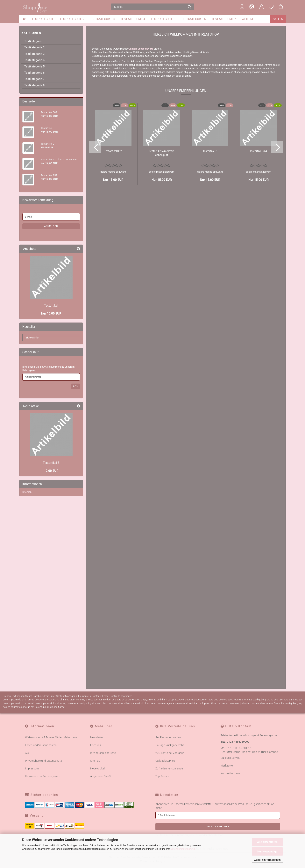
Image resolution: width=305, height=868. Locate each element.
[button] (252, 7)
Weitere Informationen (267, 860)
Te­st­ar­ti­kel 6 (210, 215)
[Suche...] (189, 7)
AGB (28, 816)
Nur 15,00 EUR (51, 377)
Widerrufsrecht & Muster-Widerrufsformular (51, 801)
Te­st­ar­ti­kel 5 (51, 526)
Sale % (278, 19)
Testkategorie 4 (133, 19)
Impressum (32, 832)
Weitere (248, 19)
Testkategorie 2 (72, 19)
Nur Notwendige (267, 851)
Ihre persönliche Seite (103, 816)
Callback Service (165, 824)
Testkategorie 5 (163, 19)
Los (75, 450)
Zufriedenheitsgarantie (169, 832)
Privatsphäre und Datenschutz (43, 824)
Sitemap (27, 556)
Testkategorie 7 (224, 19)
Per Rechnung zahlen (168, 801)
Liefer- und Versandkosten (41, 809)
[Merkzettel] (271, 7)
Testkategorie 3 (102, 19)
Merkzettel (227, 829)
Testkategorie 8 (34, 149)
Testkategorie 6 (193, 19)
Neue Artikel (97, 832)
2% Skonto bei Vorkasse (170, 816)
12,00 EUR (51, 534)
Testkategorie (43, 19)
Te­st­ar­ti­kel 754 (258, 215)
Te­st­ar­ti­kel (51, 369)
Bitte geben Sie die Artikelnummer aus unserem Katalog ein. (48, 432)
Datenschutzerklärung (183, 849)
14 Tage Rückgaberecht (170, 809)
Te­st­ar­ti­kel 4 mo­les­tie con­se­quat (162, 217)
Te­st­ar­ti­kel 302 (113, 215)
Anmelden (51, 290)
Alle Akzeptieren (267, 842)
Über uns (96, 809)
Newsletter (97, 801)
